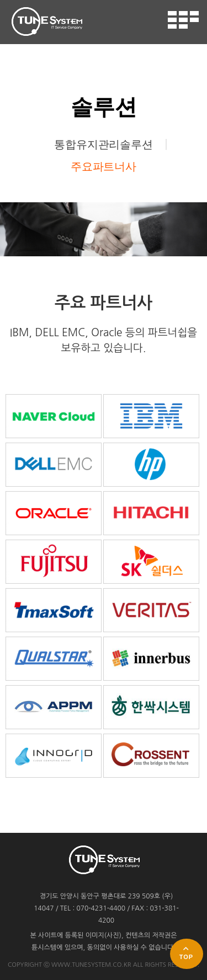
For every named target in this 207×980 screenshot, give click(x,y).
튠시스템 (46, 22)
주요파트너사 (104, 166)
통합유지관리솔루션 (103, 144)
